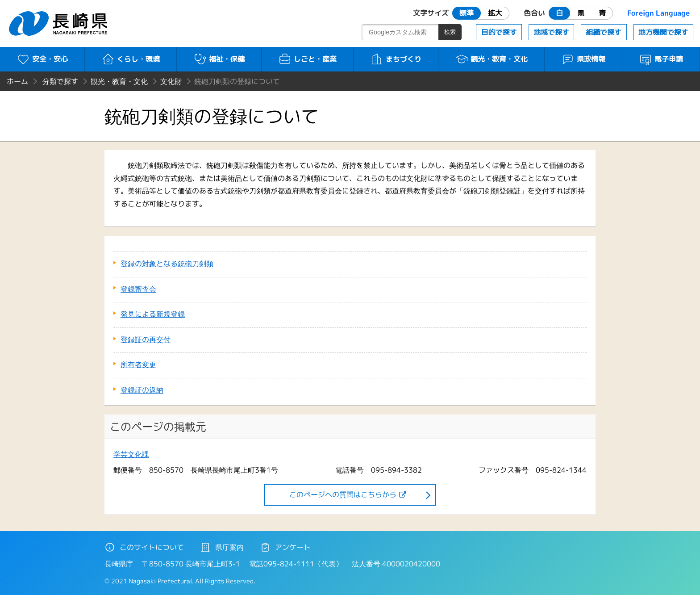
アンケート (285, 547)
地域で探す (551, 32)
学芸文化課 (131, 455)
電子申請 (661, 59)
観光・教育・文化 (491, 59)
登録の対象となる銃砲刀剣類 (167, 264)
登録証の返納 (142, 390)
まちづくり (396, 59)
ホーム (17, 81)
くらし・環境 (131, 59)
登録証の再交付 (146, 339)
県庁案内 (222, 547)
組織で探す (604, 32)
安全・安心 (42, 59)
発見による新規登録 (153, 314)
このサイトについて (144, 547)
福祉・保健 (219, 59)
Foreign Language (658, 13)
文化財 (171, 81)
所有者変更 (138, 365)
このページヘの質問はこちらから (343, 494)
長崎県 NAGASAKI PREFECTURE (59, 23)
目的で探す (499, 32)
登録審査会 (138, 289)
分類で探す (60, 81)
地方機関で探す (663, 32)
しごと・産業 (307, 59)
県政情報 (583, 59)
